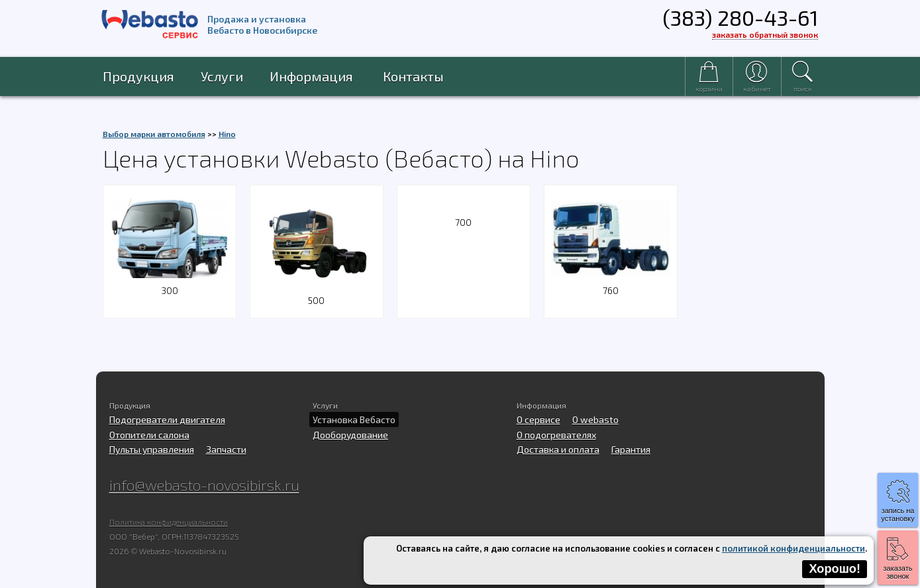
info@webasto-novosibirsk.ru (204, 485)
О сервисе (538, 419)
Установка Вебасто (354, 419)
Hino (227, 134)
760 (611, 282)
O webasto (595, 419)
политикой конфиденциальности (793, 548)
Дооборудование (350, 435)
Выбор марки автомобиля (154, 134)
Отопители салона (149, 435)
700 (463, 222)
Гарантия (631, 449)
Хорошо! (835, 569)
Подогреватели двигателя (167, 419)
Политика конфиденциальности (169, 522)
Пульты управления (152, 449)
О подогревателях (556, 435)
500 (317, 292)
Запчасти (226, 449)
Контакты (413, 76)
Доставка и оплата (558, 449)
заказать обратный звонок (765, 34)
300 (170, 282)
